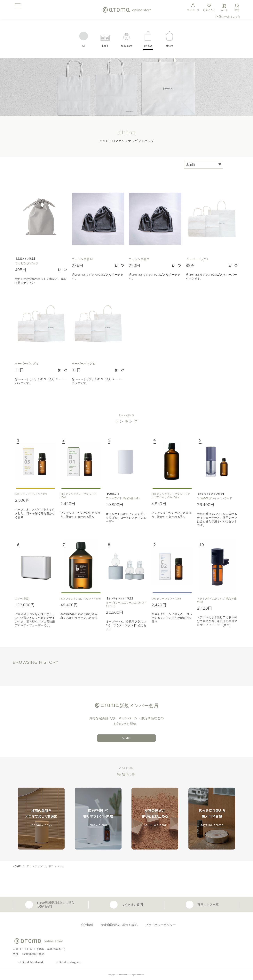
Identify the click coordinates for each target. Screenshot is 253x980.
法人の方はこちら (230, 16)
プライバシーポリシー (161, 925)
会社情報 (87, 925)
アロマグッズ (35, 866)
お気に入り (209, 7)
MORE (127, 738)
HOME (17, 866)
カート (224, 7)
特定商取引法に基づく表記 (119, 925)
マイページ (193, 7)
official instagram (69, 962)
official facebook (31, 962)
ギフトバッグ (56, 866)
